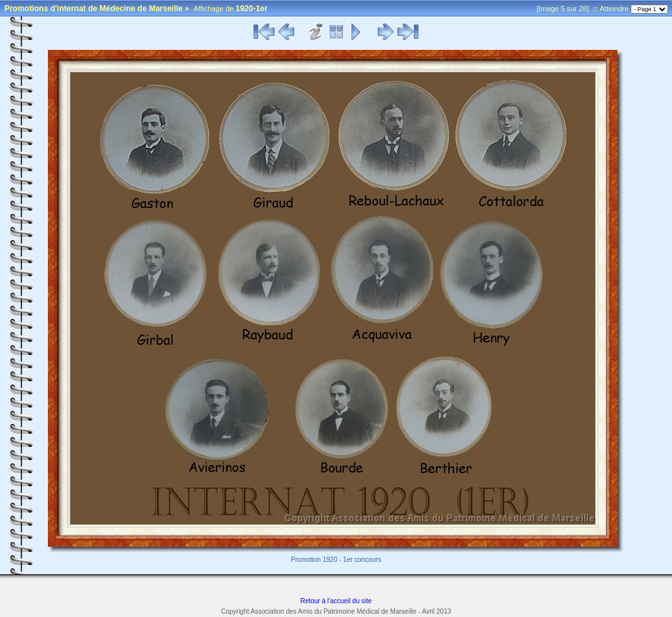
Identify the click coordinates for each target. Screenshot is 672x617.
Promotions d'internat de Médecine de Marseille (94, 9)
